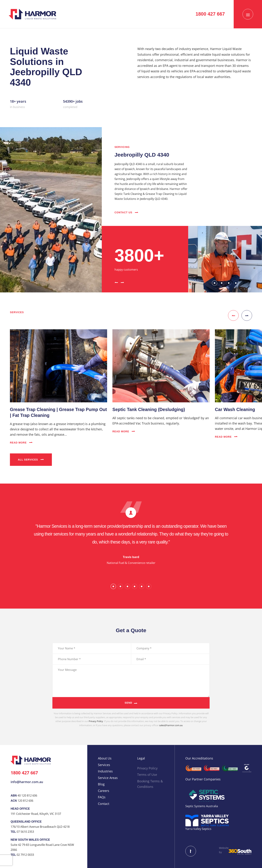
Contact (104, 804)
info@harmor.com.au (27, 782)
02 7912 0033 (25, 855)
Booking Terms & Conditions (150, 784)
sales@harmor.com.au (171, 725)
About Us (105, 758)
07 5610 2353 (25, 832)
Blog (101, 784)
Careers (104, 791)
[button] (116, 282)
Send (128, 703)
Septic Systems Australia (202, 806)
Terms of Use (147, 775)
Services (104, 765)
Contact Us (126, 212)
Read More (21, 443)
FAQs (102, 797)
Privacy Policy (96, 721)
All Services (31, 460)
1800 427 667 (24, 773)
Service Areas (108, 778)
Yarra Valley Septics (198, 829)
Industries (105, 771)
